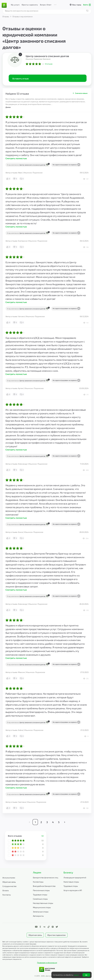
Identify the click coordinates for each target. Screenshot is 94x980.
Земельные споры (41, 912)
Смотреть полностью (16, 158)
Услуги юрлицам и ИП (73, 890)
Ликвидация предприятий (75, 878)
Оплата (6, 890)
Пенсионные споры (41, 890)
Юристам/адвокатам (56, 935)
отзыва (49, 64)
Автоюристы (38, 916)
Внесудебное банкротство (44, 886)
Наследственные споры (43, 903)
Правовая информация (47, 963)
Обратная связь (9, 882)
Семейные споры (40, 899)
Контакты (7, 895)
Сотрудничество (9, 886)
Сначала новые (81, 93)
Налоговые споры (71, 882)
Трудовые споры (40, 895)
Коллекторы (38, 882)
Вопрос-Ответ (46, 5)
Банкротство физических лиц (46, 878)
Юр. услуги (15, 5)
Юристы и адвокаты (30, 5)
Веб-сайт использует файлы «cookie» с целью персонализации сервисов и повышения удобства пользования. (41, 942)
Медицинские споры (42, 907)
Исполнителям (9, 878)
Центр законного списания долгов (47, 56)
